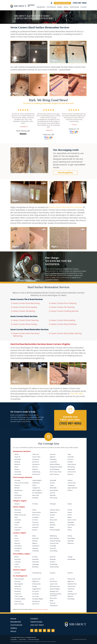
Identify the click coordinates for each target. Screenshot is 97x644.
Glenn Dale (35, 495)
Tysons (70, 527)
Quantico (53, 562)
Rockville (70, 462)
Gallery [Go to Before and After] (60, 7)
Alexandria (18, 510)
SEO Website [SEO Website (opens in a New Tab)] (76, 639)
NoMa (52, 601)
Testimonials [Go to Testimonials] (74, 7)
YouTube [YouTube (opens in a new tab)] (44, 631)
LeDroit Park (53, 581)
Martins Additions (55, 464)
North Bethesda (55, 469)
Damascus (35, 462)
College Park (36, 488)
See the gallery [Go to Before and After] (65, 173)
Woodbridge (71, 559)
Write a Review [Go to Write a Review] (51, 3)
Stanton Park (71, 586)
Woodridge (71, 599)
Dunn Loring (18, 527)
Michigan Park (54, 591)
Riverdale (53, 495)
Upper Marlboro (72, 488)
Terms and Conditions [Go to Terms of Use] (34, 640)
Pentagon (53, 504)
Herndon (35, 530)
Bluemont (17, 543)
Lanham (52, 483)
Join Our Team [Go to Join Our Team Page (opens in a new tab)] (37, 625)
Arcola (16, 538)
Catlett (17, 564)
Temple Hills (71, 485)
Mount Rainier (54, 490)
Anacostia (18, 581)
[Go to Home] (23, 6)
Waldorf (70, 490)
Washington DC (72, 594)
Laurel (52, 485)
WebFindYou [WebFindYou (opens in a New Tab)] (83, 639)
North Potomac (54, 474)
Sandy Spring (72, 464)
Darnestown (36, 464)
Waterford (71, 543)
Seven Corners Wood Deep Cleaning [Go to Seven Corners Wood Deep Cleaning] (66, 333)
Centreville (18, 520)
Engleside (17, 530)
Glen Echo (53, 454)
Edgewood (35, 581)
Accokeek (17, 480)
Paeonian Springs (55, 541)
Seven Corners (72, 520)
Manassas (35, 567)
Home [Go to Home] (13, 619)
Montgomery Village (56, 467)
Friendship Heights (38, 599)
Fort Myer (35, 504)
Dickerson (35, 469)
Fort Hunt (35, 520)
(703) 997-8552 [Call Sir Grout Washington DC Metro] (80, 3)
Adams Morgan (19, 579)
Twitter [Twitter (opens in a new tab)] (40, 631)
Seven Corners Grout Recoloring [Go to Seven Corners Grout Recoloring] (26, 303)
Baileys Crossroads (20, 515)
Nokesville (53, 559)
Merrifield (53, 525)
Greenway (35, 527)
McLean (52, 522)
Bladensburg (18, 490)
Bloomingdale (19, 584)
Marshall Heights (55, 589)
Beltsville (17, 488)
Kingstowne (53, 512)
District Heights (37, 490)
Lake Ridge (35, 564)
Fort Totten (35, 596)
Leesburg (35, 548)
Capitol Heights (37, 480)
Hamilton (35, 541)
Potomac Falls (54, 543)
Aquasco (17, 485)
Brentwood (18, 498)
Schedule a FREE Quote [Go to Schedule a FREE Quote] (62, 3)
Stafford (70, 573)
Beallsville (17, 462)
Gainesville (35, 559)
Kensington (53, 459)
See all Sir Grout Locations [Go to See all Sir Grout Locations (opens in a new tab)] (40, 609)
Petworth (53, 603)
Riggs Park (71, 581)
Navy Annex (53, 598)
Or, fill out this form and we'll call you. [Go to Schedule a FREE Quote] (70, 427)
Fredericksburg (37, 573)
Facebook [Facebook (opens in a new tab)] (36, 631)
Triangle (70, 557)
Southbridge (54, 564)
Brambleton (18, 546)
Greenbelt (35, 498)
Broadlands (18, 548)
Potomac (70, 459)
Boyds (16, 467)
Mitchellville (53, 488)
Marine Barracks (55, 586)
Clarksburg (36, 459)
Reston (70, 517)
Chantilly (17, 522)
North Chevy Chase (56, 472)
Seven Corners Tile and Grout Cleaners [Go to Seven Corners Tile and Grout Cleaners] (66, 207)
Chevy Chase (36, 457)
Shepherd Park (72, 584)
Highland (53, 457)
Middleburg (53, 536)
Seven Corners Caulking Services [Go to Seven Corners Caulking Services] (65, 311)
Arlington (17, 504)
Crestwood (18, 601)
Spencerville (71, 469)
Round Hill (53, 548)
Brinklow (17, 469)
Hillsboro (35, 543)
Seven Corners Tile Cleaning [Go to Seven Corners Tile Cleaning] (63, 307)
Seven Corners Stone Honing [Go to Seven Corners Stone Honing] (25, 324)
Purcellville (53, 546)
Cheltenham (36, 483)
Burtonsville (18, 474)
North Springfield (55, 530)
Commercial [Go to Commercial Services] (51, 7)
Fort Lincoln (36, 591)
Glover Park (36, 604)
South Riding (54, 551)
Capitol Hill (18, 594)
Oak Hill (70, 510)
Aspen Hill (17, 457)
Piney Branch (54, 606)
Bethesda (17, 464)
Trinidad (70, 591)
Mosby (52, 527)
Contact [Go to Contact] (83, 7)
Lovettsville (35, 551)
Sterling (70, 536)
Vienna (70, 530)
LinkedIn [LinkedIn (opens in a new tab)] (49, 631)
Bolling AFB (18, 586)
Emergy (34, 586)
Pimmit (70, 515)
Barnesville (18, 459)
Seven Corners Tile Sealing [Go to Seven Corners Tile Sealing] (24, 311)
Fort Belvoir (35, 517)
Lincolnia (52, 515)
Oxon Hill (52, 493)
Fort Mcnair (36, 594)
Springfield (71, 522)
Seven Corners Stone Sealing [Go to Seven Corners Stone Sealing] (63, 320)
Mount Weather (54, 538)
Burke (16, 517)
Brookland (18, 591)
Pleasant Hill (71, 579)
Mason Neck (53, 520)
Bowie (16, 493)
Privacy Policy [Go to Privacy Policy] (22, 640)
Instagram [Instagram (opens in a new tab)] (32, 631)
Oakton (70, 512)
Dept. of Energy (19, 604)
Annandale (18, 512)
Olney (69, 454)
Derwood (35, 467)
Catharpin (18, 562)
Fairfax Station (37, 512)
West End (70, 596)
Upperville (71, 541)
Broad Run (18, 559)
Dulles (34, 536)
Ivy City (52, 579)
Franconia (35, 522)
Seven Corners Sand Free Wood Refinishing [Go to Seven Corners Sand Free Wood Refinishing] (26, 335)
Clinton (34, 485)
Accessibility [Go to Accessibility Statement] (14, 640)
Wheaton (70, 474)
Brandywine (18, 495)
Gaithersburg (36, 472)
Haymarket (36, 562)
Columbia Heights (20, 599)
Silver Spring (71, 467)
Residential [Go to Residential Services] (41, 7)
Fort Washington (37, 493)
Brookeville (18, 472)
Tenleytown (71, 589)
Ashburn (17, 541)
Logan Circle (54, 584)
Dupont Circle (36, 579)
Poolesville (71, 457)
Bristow (17, 557)
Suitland (70, 480)
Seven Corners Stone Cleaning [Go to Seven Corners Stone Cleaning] (26, 320)
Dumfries (35, 557)
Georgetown (36, 601)
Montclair (53, 557)
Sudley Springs (54, 567)
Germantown (36, 474)
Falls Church (36, 515)
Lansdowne (36, 546)
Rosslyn (70, 504)
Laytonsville (53, 462)
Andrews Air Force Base (22, 483)
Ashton (17, 454)
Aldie (16, 536)
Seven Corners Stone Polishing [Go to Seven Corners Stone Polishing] (64, 324)
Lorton (52, 517)
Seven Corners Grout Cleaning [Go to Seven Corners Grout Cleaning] (64, 303)
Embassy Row (36, 584)
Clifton (16, 525)
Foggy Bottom (37, 589)
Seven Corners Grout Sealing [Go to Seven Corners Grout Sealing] (25, 307)
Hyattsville (53, 480)
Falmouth (17, 573)
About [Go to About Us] (66, 7)
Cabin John (36, 454)
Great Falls (35, 525)
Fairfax (34, 510)
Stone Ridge (71, 538)
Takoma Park (72, 472)
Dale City (17, 567)
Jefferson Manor (55, 510)
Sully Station (71, 525)
